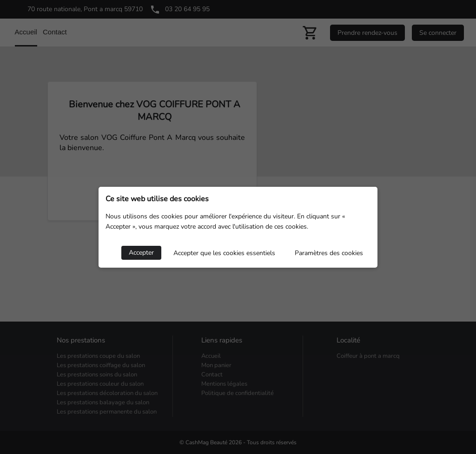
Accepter (141, 253)
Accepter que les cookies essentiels (224, 253)
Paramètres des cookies (329, 253)
